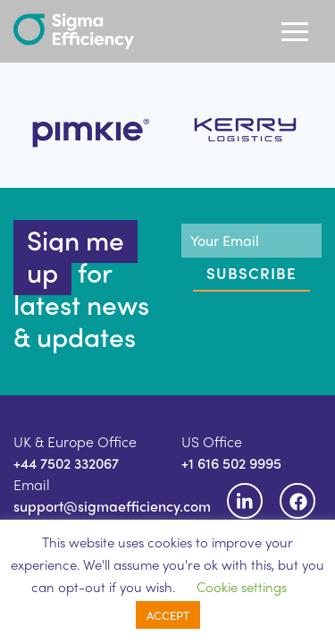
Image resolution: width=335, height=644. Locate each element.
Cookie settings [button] (242, 587)
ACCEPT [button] (168, 615)
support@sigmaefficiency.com (112, 506)
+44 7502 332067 (66, 463)
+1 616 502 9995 (231, 463)
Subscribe (251, 273)
